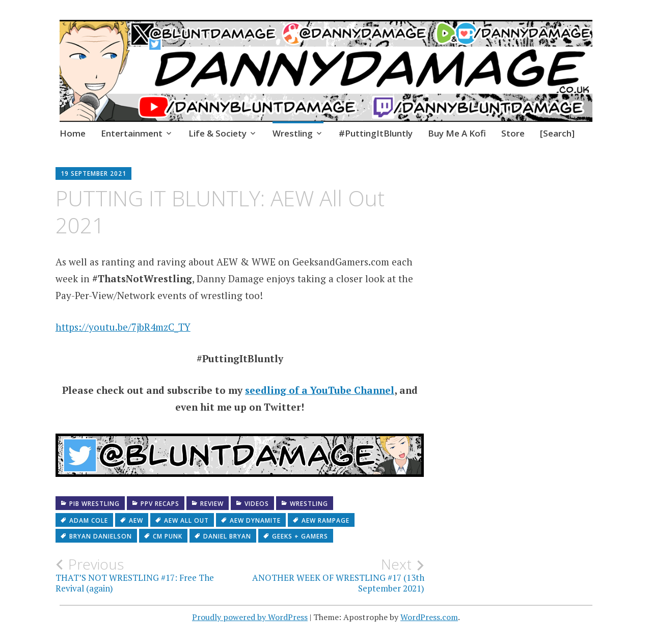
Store (513, 133)
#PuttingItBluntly (376, 133)
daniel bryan (227, 536)
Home (73, 133)
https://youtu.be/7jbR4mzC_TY (123, 327)
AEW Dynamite (255, 520)
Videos (257, 504)
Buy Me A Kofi (457, 133)
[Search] (557, 133)
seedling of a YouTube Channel (320, 390)
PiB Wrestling (94, 504)
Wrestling (293, 133)
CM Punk (168, 536)
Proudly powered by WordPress (250, 617)
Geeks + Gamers (300, 536)
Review (212, 504)
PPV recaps (160, 504)
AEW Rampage (325, 520)
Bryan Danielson (101, 536)
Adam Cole (89, 520)
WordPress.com (429, 617)
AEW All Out (186, 520)
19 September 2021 (93, 173)
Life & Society (218, 133)
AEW (136, 520)
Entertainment (132, 133)
